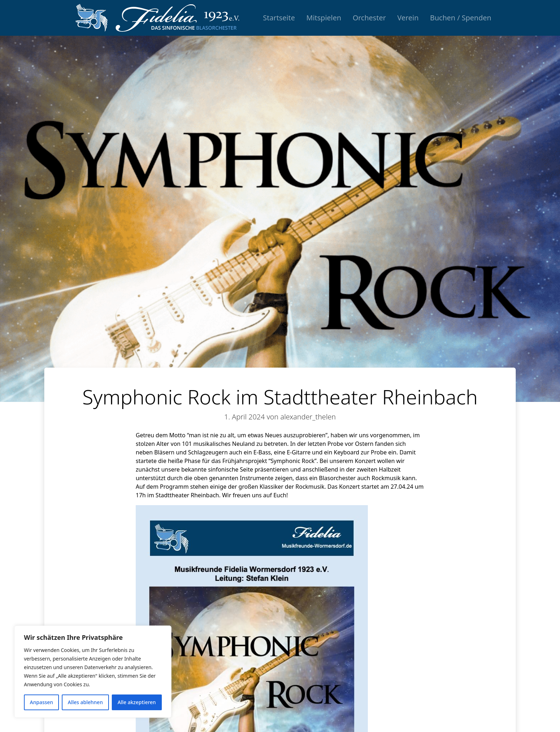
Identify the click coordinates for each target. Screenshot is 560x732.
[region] (93, 672)
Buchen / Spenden (461, 18)
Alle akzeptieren (137, 702)
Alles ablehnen (85, 702)
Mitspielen (324, 18)
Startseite (279, 18)
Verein (408, 18)
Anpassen (42, 702)
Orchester (369, 18)
